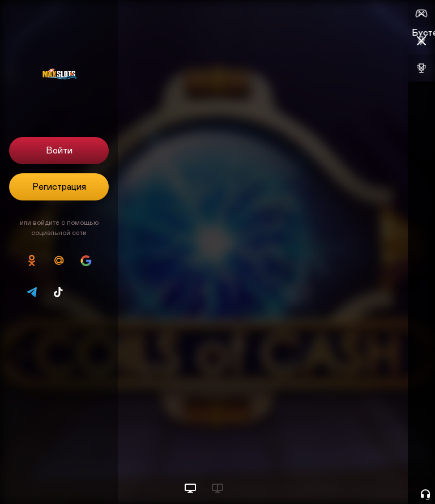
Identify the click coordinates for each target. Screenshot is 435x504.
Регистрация (59, 187)
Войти (59, 151)
